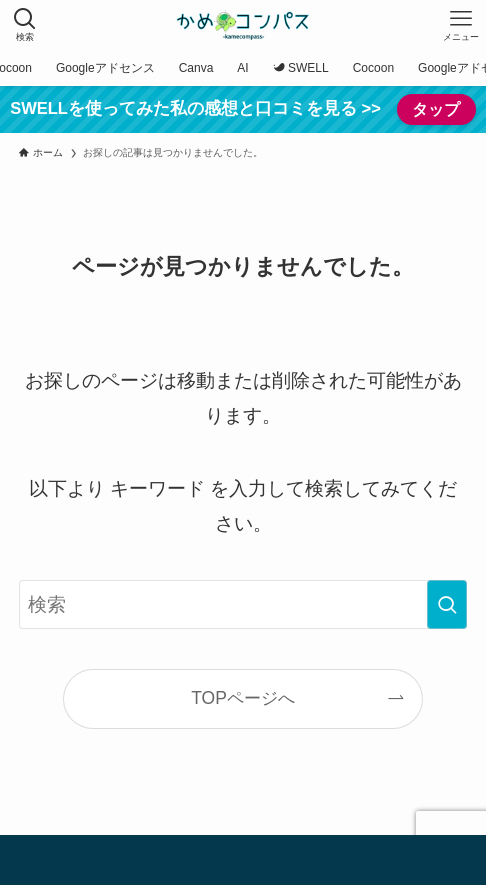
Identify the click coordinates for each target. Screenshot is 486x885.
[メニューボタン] (461, 25)
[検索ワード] (242, 604)
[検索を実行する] (447, 604)
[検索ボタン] (25, 25)
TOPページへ (243, 698)
